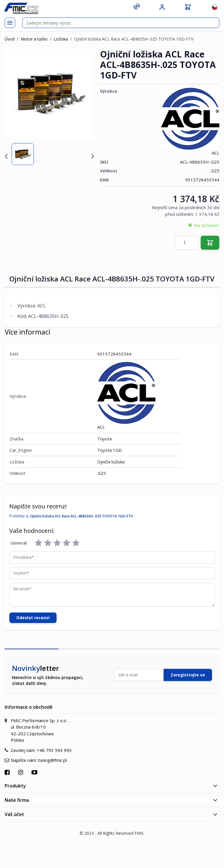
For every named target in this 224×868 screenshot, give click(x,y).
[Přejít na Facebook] (8, 772)
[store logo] (21, 8)
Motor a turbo (34, 39)
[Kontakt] (136, 6)
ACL (190, 122)
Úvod (10, 39)
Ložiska (61, 39)
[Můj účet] (162, 7)
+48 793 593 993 (54, 750)
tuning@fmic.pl (52, 760)
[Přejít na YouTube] (35, 772)
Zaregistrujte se (188, 675)
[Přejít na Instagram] (21, 772)
